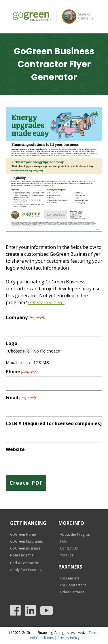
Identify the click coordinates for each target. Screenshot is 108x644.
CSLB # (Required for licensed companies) (54, 423)
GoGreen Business (25, 548)
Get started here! (46, 302)
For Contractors (73, 585)
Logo (12, 343)
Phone (22, 372)
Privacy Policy (69, 638)
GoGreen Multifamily (27, 541)
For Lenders (70, 578)
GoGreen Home (23, 534)
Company (25, 317)
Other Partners (72, 592)
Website (15, 449)
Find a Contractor (24, 563)
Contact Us (69, 548)
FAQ (63, 541)
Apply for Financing (26, 570)
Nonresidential (22, 555)
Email (21, 397)
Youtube (67, 555)
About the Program (76, 534)
